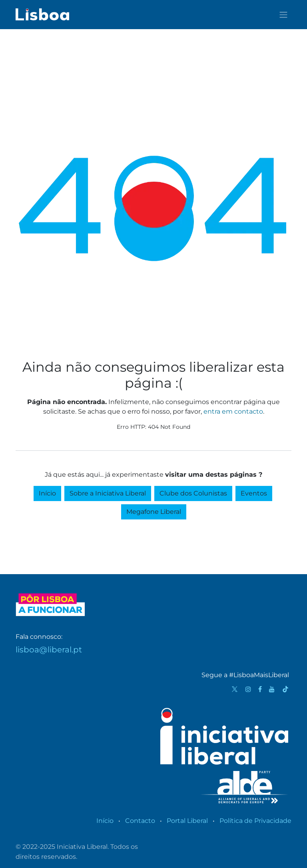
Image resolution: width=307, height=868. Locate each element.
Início (47, 493)
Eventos (254, 493)
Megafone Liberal (154, 512)
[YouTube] (272, 689)
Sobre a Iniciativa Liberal (108, 493)
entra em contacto (233, 411)
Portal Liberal (187, 821)
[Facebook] (260, 689)
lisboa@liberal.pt (49, 650)
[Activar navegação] (283, 15)
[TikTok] (285, 689)
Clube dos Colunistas (193, 493)
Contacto (140, 821)
